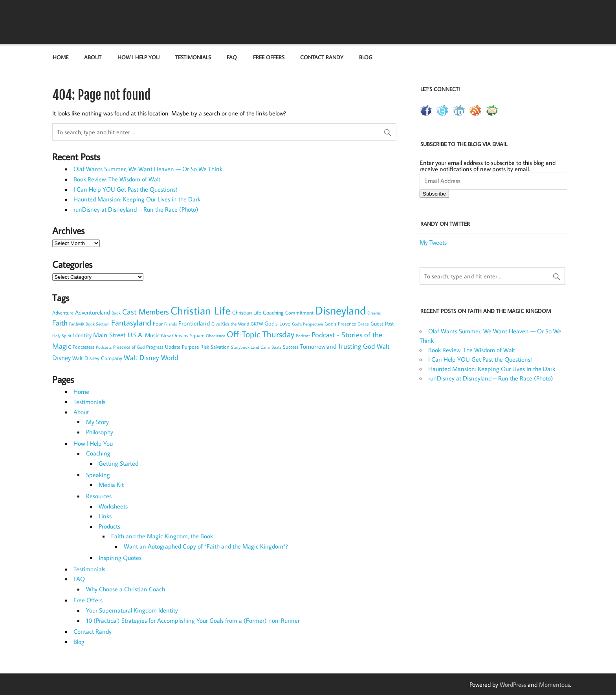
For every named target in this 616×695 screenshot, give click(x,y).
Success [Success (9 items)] (291, 347)
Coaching (98, 453)
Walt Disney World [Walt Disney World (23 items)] (151, 358)
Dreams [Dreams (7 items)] (374, 313)
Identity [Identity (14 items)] (82, 335)
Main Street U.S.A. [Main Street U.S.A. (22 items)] (118, 335)
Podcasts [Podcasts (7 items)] (104, 347)
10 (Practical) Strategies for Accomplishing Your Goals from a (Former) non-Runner (193, 620)
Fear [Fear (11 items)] (158, 324)
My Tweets (433, 242)
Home (60, 57)
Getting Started (118, 463)
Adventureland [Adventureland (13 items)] (93, 312)
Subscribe (434, 194)
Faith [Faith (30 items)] (60, 323)
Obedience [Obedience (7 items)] (215, 336)
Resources (99, 496)
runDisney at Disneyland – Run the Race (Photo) (136, 209)
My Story (97, 422)
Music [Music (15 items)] (152, 335)
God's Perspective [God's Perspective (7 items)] (307, 324)
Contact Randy (322, 57)
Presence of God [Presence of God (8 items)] (129, 347)
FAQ (232, 57)
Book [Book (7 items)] (116, 313)
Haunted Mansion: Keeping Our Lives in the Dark (137, 199)
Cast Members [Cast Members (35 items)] (146, 311)
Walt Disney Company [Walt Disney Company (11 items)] (97, 358)
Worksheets (113, 506)
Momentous (555, 684)
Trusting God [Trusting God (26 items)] (357, 346)
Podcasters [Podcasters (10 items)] (83, 347)
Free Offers (269, 57)
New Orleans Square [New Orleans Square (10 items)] (183, 335)
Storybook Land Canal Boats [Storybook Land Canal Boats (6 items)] (256, 347)
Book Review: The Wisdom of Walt (117, 179)
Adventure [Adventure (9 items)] (63, 313)
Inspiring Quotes (120, 558)
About (93, 57)
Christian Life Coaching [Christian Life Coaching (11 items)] (258, 313)
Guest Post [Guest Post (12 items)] (382, 324)
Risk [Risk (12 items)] (205, 347)
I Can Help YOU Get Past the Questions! (125, 189)
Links (105, 516)
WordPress (513, 684)
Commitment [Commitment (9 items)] (299, 313)
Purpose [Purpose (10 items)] (190, 347)
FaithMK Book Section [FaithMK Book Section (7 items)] (89, 324)
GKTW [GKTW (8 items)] (257, 324)
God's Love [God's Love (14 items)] (277, 323)
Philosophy (100, 432)
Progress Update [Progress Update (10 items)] (163, 347)
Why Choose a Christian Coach (126, 589)
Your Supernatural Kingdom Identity (132, 610)
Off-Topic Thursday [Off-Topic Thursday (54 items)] (260, 334)
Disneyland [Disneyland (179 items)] (340, 310)
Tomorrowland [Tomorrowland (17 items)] (318, 346)
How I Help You (138, 57)
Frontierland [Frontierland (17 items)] (194, 323)
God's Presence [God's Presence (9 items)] (340, 324)
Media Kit (111, 485)
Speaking (98, 475)
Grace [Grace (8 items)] (363, 324)
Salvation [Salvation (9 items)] (220, 347)
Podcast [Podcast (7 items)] (303, 336)
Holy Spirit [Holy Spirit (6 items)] (62, 336)
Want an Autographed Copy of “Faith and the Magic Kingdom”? (206, 546)
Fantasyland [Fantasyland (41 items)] (131, 323)
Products (109, 526)
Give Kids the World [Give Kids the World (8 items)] (230, 324)
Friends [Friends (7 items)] (170, 324)
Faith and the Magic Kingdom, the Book (162, 536)
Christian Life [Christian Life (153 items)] (201, 310)
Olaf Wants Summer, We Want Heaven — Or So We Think (148, 169)
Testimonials (193, 57)
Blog (366, 57)
